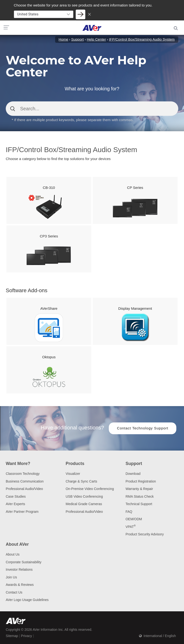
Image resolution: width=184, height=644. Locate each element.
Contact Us (14, 592)
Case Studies (16, 496)
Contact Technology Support (143, 428)
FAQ (129, 512)
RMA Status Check (140, 496)
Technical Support (139, 504)
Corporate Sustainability (24, 562)
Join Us (11, 577)
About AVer (17, 544)
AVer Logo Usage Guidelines (27, 600)
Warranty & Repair (139, 489)
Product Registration (141, 481)
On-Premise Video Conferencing (90, 489)
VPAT (131, 527)
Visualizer (73, 474)
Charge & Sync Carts (81, 481)
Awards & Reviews (20, 585)
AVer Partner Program (22, 512)
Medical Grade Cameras (84, 504)
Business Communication (25, 481)
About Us (13, 554)
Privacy (27, 636)
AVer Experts (15, 504)
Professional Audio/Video (24, 489)
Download (133, 474)
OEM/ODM (134, 519)
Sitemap (12, 636)
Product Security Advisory (145, 534)
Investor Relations (19, 570)
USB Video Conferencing (84, 496)
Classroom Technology (23, 474)
